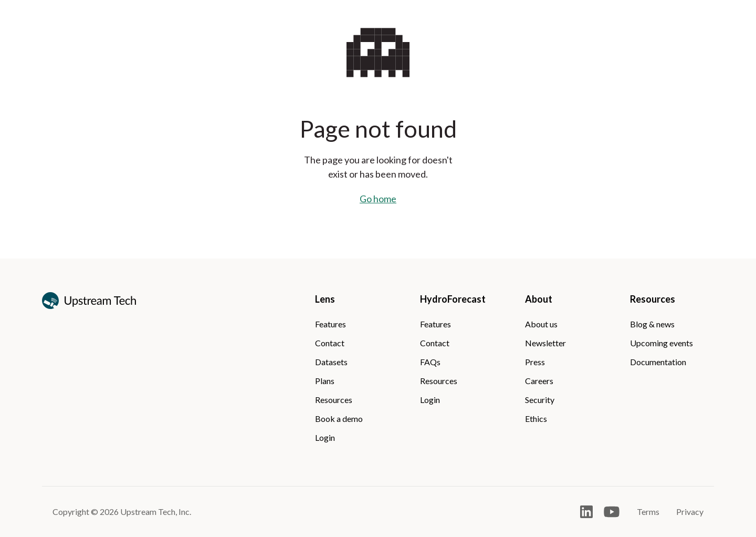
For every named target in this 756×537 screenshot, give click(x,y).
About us (541, 324)
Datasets (331, 362)
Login (325, 437)
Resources (334, 400)
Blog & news (652, 324)
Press (535, 362)
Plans (325, 381)
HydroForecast (453, 299)
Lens (325, 299)
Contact (330, 343)
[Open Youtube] (612, 512)
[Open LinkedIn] (586, 512)
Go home (378, 199)
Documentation (658, 362)
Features (330, 324)
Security (540, 400)
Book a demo (339, 419)
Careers (539, 381)
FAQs (430, 362)
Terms (648, 512)
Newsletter (545, 343)
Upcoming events (661, 343)
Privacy (690, 512)
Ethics (536, 419)
